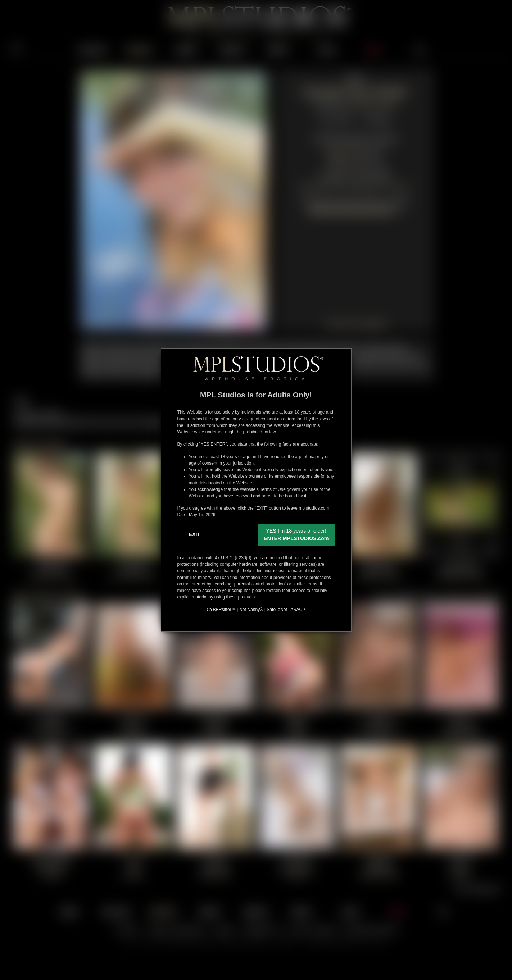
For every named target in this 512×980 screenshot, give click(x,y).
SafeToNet (277, 610)
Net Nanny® (251, 610)
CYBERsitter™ (221, 610)
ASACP (298, 610)
